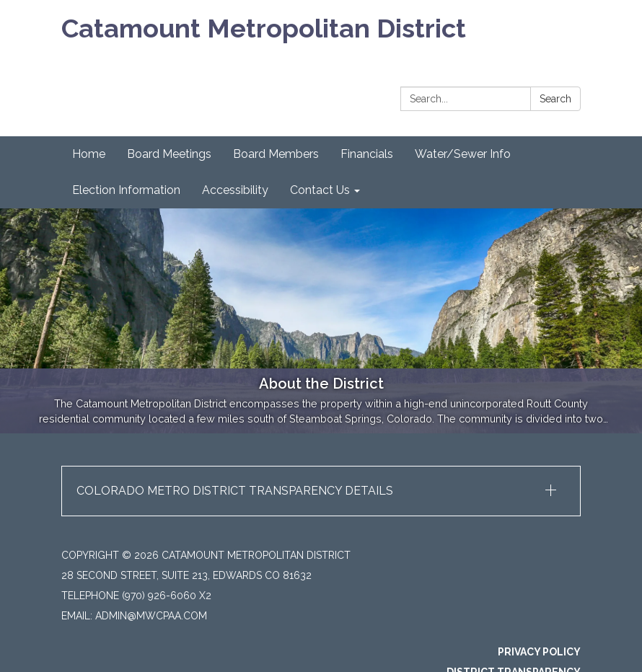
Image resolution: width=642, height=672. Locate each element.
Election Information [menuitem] (126, 190)
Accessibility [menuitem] (235, 190)
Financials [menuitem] (367, 154)
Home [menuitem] (89, 154)
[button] (321, 491)
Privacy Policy (539, 652)
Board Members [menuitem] (276, 154)
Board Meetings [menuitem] (169, 154)
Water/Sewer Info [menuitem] (463, 154)
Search (555, 99)
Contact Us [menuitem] (320, 190)
